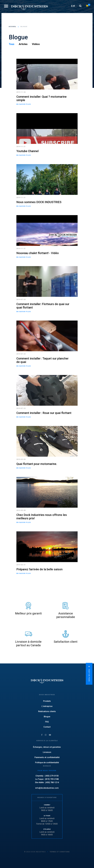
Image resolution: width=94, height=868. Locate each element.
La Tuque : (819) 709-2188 (47, 779)
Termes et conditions (60, 852)
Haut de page (89, 674)
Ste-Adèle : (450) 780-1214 (47, 782)
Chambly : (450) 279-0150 (47, 776)
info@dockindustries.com (47, 788)
